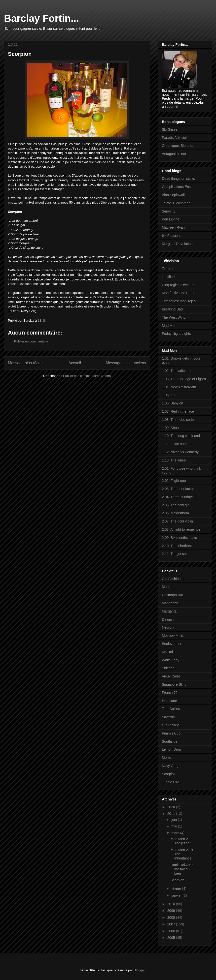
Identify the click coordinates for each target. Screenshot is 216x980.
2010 (172, 904)
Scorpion (169, 774)
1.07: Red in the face (178, 411)
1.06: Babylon (173, 403)
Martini (167, 587)
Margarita (169, 611)
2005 (172, 938)
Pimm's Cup (171, 733)
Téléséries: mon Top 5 (179, 301)
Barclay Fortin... (41, 18)
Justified (168, 277)
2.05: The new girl (176, 505)
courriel (172, 106)
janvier (177, 895)
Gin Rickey (170, 725)
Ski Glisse (170, 129)
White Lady (171, 660)
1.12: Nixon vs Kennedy (180, 452)
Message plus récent (26, 363)
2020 (172, 807)
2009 (172, 911)
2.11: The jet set (174, 554)
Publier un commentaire (31, 341)
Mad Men (169, 326)
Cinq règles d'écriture (178, 285)
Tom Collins (171, 709)
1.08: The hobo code (178, 420)
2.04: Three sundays (178, 497)
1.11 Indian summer (177, 444)
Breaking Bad (172, 309)
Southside (170, 741)
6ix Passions (172, 236)
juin (175, 820)
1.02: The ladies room (179, 371)
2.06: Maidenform (175, 513)
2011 (172, 814)
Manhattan (170, 603)
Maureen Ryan (173, 227)
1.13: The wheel (174, 460)
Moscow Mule (173, 636)
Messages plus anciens (126, 363)
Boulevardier (172, 644)
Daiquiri (168, 619)
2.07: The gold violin (177, 521)
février (177, 888)
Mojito (166, 758)
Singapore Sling (174, 684)
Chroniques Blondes (178, 146)
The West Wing (174, 317)
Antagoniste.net (174, 154)
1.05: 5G (169, 395)
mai (175, 826)
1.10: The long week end (181, 436)
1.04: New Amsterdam (179, 387)
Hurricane (169, 701)
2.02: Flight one (174, 481)
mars (176, 833)
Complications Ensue (178, 187)
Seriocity (169, 211)
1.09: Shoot (171, 428)
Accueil (75, 363)
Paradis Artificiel (174, 138)
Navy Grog (170, 766)
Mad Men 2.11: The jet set (182, 841)
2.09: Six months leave (180, 538)
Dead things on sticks (178, 179)
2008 (172, 918)
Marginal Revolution (177, 244)
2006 (172, 931)
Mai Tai (167, 652)
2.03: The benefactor (178, 489)
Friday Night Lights (176, 334)
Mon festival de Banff (178, 293)
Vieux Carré (171, 676)
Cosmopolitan (173, 595)
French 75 (170, 693)
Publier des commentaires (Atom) (87, 376)
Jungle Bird (171, 782)
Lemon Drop (171, 749)
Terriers (168, 269)
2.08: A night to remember (182, 529)
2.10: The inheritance (178, 546)
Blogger (139, 970)
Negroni (168, 627)
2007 (172, 924)
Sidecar (168, 668)
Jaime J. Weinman (176, 203)
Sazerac (168, 717)
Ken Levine (171, 219)
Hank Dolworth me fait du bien (182, 869)
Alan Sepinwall (173, 195)
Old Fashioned (173, 579)
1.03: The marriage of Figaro (184, 379)
